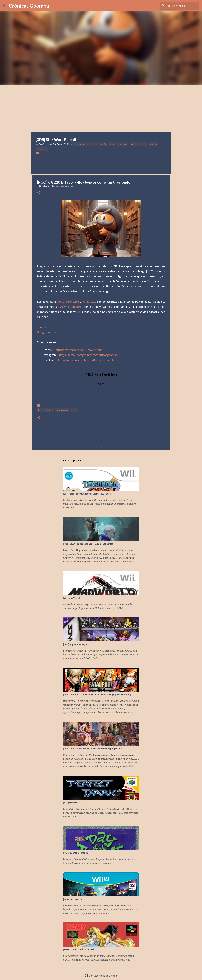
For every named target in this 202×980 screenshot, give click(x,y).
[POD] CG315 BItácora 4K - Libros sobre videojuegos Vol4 (93, 749)
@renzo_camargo (71, 307)
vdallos (153, 144)
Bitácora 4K (62, 410)
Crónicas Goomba (29, 6)
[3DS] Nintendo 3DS (81, 144)
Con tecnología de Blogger (101, 975)
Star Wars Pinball (138, 144)
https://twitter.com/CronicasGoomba (79, 350)
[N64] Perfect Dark (73, 803)
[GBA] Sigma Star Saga (75, 644)
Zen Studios (42, 149)
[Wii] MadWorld (71, 598)
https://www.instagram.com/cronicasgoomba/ (89, 355)
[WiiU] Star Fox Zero (74, 899)
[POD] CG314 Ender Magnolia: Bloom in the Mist (88, 544)
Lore (74, 410)
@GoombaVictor (69, 302)
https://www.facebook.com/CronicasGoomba (86, 360)
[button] (39, 193)
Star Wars (123, 144)
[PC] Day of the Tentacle (76, 853)
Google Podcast (47, 332)
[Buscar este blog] (183, 6)
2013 (95, 144)
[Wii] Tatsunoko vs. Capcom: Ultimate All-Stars (87, 494)
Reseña (103, 144)
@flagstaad (89, 302)
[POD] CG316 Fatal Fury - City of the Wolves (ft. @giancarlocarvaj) (97, 695)
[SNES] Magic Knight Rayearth (79, 950)
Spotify (42, 327)
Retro (112, 144)
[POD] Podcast (45, 410)
